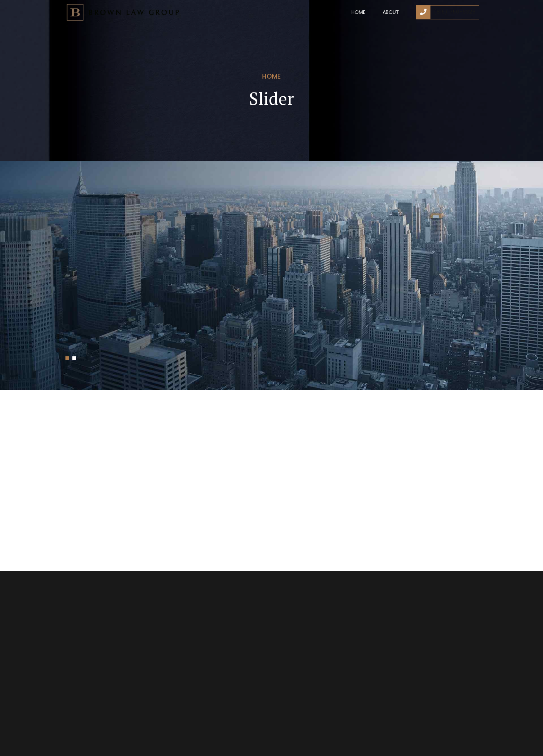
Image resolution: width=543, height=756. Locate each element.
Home (358, 12)
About (391, 12)
